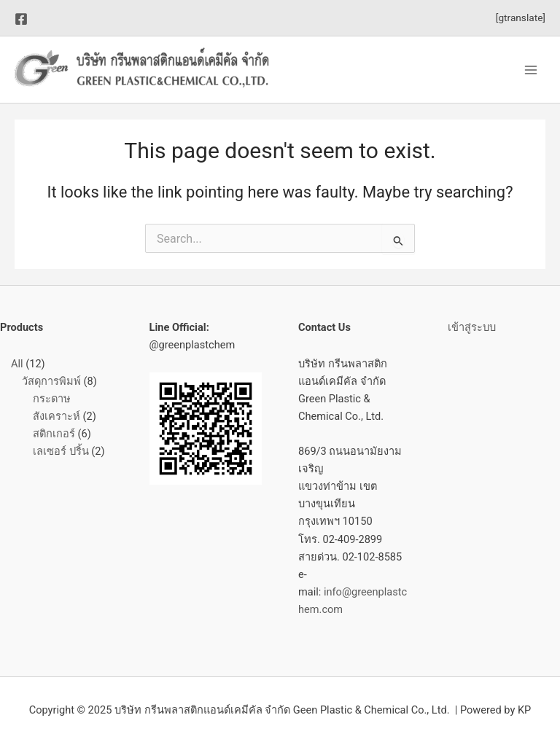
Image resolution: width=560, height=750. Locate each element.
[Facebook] (21, 19)
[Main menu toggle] (531, 69)
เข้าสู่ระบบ (472, 327)
